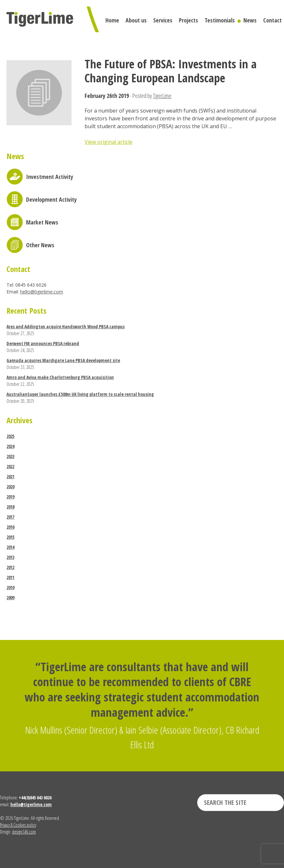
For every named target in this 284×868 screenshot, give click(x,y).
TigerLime (162, 96)
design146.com (24, 832)
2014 (10, 547)
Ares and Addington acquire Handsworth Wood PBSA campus (66, 326)
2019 (10, 497)
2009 (10, 597)
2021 (10, 476)
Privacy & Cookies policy (18, 825)
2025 (10, 436)
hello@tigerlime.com (42, 292)
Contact (272, 20)
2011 (10, 577)
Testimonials (220, 20)
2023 (10, 456)
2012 (10, 567)
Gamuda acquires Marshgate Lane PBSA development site (63, 360)
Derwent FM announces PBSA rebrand (43, 343)
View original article (108, 142)
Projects (189, 20)
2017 (10, 517)
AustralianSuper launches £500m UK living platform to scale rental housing (80, 394)
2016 (10, 527)
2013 (10, 557)
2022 (10, 466)
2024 (10, 446)
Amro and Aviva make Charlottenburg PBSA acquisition (60, 377)
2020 (10, 487)
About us (136, 20)
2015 (10, 537)
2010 (10, 587)
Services (163, 20)
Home (112, 20)
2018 (10, 507)
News (250, 20)
